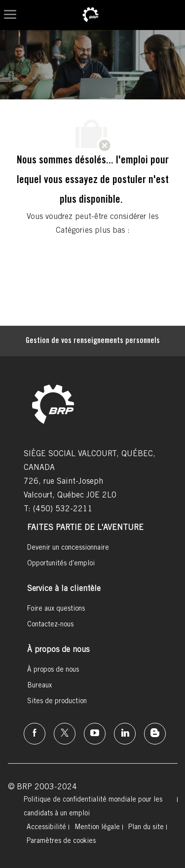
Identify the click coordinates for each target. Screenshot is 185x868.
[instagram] (95, 734)
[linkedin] (125, 734)
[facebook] (35, 734)
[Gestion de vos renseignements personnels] (93, 341)
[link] (91, 15)
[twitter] (65, 734)
